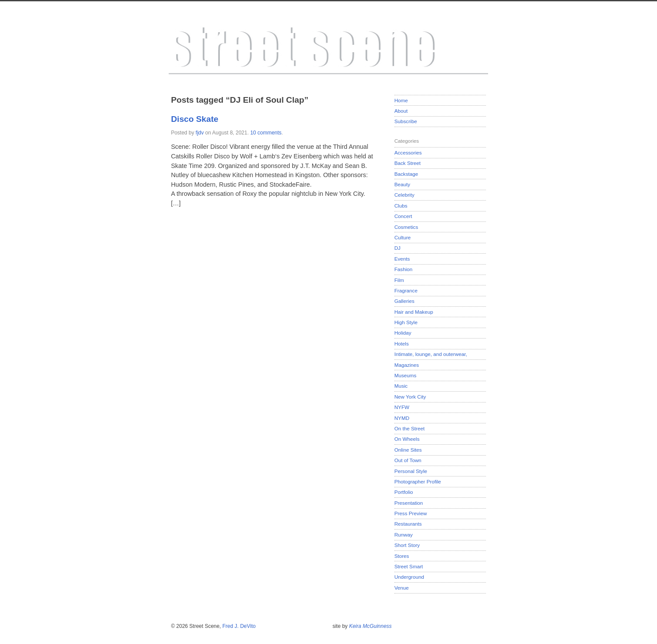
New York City (410, 397)
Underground (409, 577)
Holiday (403, 333)
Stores (402, 556)
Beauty (402, 184)
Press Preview (411, 513)
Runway (404, 535)
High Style (406, 322)
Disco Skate (195, 119)
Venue (402, 588)
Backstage (406, 174)
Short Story (407, 545)
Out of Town (408, 460)
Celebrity (404, 195)
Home (401, 100)
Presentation (409, 503)
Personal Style (411, 471)
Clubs (401, 206)
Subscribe (406, 121)
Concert (403, 216)
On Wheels (407, 439)
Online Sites (408, 450)
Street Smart (409, 566)
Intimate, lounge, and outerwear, (431, 354)
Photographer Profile (418, 481)
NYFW (402, 407)
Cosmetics (406, 227)
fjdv (200, 133)
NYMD (402, 418)
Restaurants (408, 524)
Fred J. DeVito (239, 626)
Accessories (408, 153)
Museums (406, 375)
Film (399, 280)
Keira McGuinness (371, 626)
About (401, 111)
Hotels (402, 344)
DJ (398, 248)
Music (401, 386)
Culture (403, 237)
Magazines (407, 365)
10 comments (266, 133)
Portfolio (404, 492)
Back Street (408, 163)
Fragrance (406, 290)
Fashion (404, 269)
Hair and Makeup (414, 312)
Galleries (404, 301)
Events (402, 259)
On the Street (410, 428)
